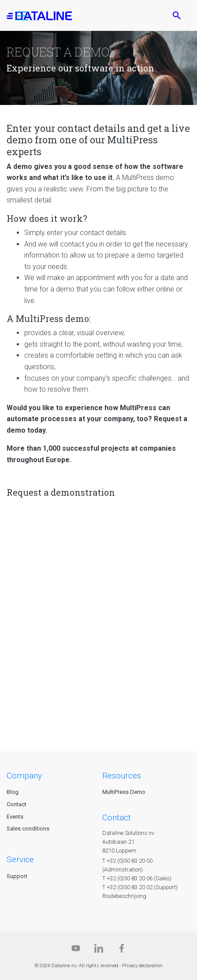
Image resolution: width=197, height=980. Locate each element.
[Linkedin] (99, 950)
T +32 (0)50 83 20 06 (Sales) (137, 878)
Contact (17, 804)
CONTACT (117, 817)
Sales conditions (28, 829)
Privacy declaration (142, 966)
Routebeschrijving (124, 896)
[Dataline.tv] (76, 950)
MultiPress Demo (124, 792)
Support (17, 876)
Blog (13, 792)
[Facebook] (122, 950)
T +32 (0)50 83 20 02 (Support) (140, 887)
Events (15, 817)
